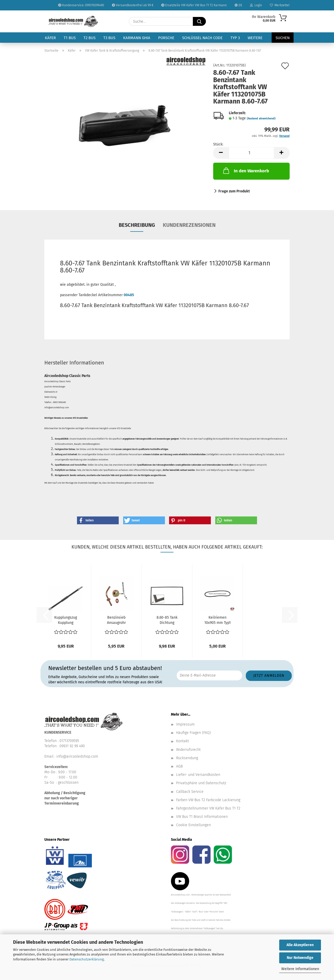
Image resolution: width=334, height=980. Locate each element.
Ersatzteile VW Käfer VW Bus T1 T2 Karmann (194, 5)
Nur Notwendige (300, 958)
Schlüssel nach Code (202, 38)
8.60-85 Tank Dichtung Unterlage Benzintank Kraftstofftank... (167, 620)
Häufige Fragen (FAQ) (193, 733)
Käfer (50, 38)
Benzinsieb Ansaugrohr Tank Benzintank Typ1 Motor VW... (116, 620)
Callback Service (190, 792)
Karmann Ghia (137, 38)
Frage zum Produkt (234, 191)
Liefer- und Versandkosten (198, 775)
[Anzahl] (251, 153)
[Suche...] (199, 21)
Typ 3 (235, 38)
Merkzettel (280, 5)
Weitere (255, 38)
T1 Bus (70, 38)
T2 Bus (90, 38)
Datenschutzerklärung (87, 959)
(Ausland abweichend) (261, 118)
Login (256, 5)
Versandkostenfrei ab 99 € (133, 5)
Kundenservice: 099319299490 (81, 5)
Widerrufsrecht (188, 750)
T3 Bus (109, 38)
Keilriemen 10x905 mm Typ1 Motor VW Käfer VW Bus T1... (217, 620)
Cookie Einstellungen (193, 825)
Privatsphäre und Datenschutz (201, 783)
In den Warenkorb (246, 171)
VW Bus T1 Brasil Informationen (202, 817)
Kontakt (183, 741)
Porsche (166, 38)
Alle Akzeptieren (300, 945)
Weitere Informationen (300, 969)
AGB (179, 766)
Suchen (283, 38)
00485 (129, 295)
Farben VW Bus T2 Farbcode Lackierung (208, 800)
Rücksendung (187, 758)
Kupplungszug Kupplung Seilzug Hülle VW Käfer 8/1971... (66, 620)
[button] (221, 153)
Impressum (185, 724)
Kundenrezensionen (189, 225)
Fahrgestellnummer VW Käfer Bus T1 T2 (208, 808)
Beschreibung (137, 225)
